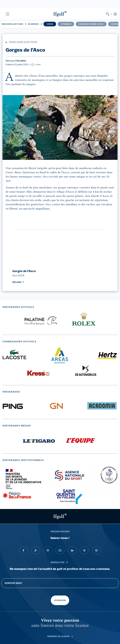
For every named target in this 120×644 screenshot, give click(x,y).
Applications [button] (59, 609)
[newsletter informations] (67, 502)
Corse (50, 24)
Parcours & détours (12, 24)
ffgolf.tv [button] (59, 598)
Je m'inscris (60, 539)
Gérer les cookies (60, 640)
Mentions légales (60, 629)
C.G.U (60, 632)
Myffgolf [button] (59, 587)
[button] (7, 14)
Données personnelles (60, 634)
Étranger (66, 24)
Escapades (33, 24)
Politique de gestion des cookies (60, 637)
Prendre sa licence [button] (59, 576)
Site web (17, 221)
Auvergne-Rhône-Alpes (91, 24)
